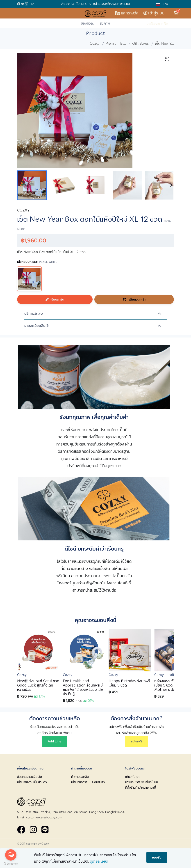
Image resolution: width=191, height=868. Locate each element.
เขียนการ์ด (55, 299)
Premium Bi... (116, 43)
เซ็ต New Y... (164, 43)
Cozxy (94, 43)
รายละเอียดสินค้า (37, 326)
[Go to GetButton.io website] (11, 863)
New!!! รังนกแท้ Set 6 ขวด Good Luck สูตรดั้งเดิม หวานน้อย (38, 685)
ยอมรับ (157, 857)
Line (32, 4)
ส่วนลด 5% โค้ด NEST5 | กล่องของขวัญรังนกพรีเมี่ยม (95, 4)
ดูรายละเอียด (99, 861)
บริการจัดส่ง (34, 314)
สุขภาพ (105, 23)
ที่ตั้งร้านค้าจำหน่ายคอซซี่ (141, 788)
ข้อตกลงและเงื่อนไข (30, 777)
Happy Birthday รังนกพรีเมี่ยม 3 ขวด (129, 683)
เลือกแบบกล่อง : (37, 262)
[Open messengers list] (11, 855)
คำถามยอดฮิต (80, 777)
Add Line (55, 741)
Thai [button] (162, 4)
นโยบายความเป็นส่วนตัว (32, 782)
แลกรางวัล (127, 13)
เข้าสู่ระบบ (154, 13)
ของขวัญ (88, 23)
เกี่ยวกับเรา (132, 777)
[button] (171, 185)
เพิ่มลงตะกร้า (134, 299)
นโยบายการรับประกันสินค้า (88, 782)
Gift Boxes (140, 43)
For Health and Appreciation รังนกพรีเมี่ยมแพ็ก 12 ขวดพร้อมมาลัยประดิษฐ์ (83, 688)
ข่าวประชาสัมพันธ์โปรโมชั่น (142, 782)
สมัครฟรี (136, 741)
